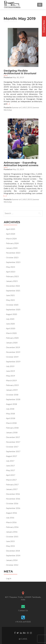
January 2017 (12, 489)
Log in (9, 578)
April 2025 (11, 229)
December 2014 (13, 551)
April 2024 (11, 234)
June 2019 (10, 371)
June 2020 (10, 324)
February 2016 (12, 527)
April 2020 (11, 328)
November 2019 (13, 352)
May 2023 (10, 267)
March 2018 (11, 423)
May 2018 (10, 414)
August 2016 (12, 513)
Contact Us (23, 610)
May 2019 (10, 376)
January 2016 (12, 532)
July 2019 (10, 366)
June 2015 (10, 541)
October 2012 (12, 565)
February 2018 (12, 428)
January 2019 (12, 390)
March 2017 (11, 480)
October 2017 (12, 447)
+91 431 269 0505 (23, 622)
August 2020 (12, 314)
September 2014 (13, 555)
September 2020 (13, 309)
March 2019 (11, 380)
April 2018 (11, 418)
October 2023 (12, 257)
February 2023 (12, 276)
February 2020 (12, 338)
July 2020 (10, 319)
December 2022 (13, 286)
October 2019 (12, 357)
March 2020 (11, 333)
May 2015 (10, 546)
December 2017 (13, 437)
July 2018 (10, 409)
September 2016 (13, 508)
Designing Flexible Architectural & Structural (20, 72)
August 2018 (12, 404)
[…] (8, 104)
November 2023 (13, 253)
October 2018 (12, 395)
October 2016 (12, 503)
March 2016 (11, 522)
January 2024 (12, 248)
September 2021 (13, 291)
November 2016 (13, 499)
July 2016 (10, 518)
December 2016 (13, 494)
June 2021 (10, 295)
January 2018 (12, 432)
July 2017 (10, 461)
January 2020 (12, 343)
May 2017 (10, 470)
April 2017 (11, 475)
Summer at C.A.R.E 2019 (22, 107)
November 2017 (13, 442)
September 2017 (13, 451)
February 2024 (12, 243)
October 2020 (12, 305)
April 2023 (11, 272)
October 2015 (12, 536)
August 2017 (12, 456)
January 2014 (12, 560)
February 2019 (12, 385)
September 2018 (13, 399)
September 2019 (13, 361)
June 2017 (10, 466)
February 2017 (12, 484)
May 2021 (10, 300)
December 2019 (13, 347)
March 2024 (11, 238)
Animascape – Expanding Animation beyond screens (21, 164)
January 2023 (12, 281)
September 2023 (13, 262)
